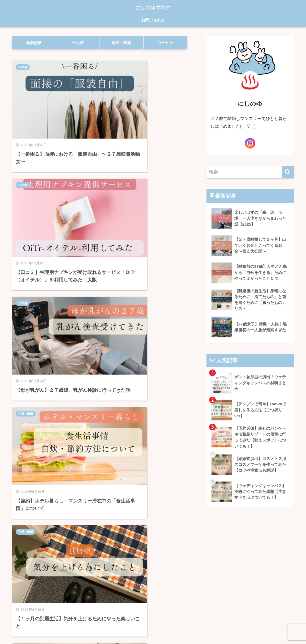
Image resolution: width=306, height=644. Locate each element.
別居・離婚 (117, 163)
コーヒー (24, 347)
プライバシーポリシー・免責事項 (152, 632)
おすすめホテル (120, 251)
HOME (153, 623)
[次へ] (143, 561)
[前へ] (68, 561)
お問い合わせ (153, 20)
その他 (23, 67)
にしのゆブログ (153, 7)
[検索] (288, 172)
